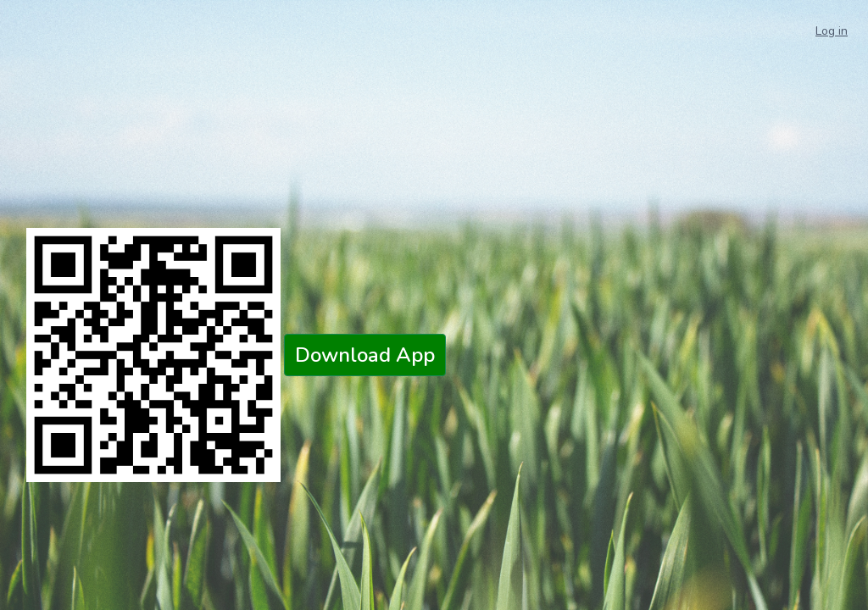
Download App (365, 355)
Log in (832, 31)
